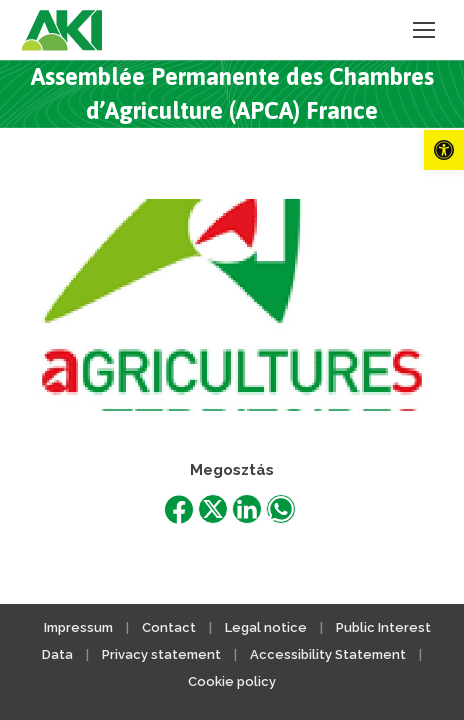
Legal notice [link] (267, 627)
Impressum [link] (78, 627)
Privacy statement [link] (161, 654)
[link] (444, 150)
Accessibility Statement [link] (328, 654)
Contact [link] (169, 627)
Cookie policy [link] (232, 681)
